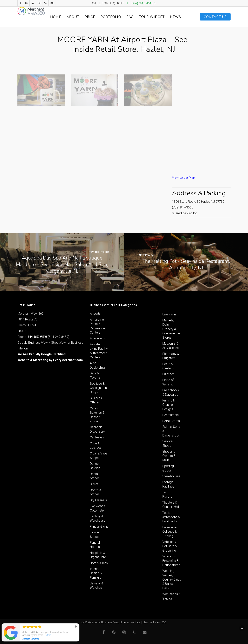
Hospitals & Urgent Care (98, 555)
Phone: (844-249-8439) (43, 337)
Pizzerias (168, 374)
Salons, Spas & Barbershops (171, 431)
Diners (94, 484)
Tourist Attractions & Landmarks (171, 517)
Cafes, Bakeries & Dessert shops (97, 415)
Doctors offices (95, 492)
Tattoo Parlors (167, 494)
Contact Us (215, 17)
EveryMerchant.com (68, 360)
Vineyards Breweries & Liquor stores (171, 561)
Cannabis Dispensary (97, 429)
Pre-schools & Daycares (171, 392)
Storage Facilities (168, 484)
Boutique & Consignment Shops (99, 388)
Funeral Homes (95, 545)
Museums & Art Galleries (170, 346)
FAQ (144, 17)
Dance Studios (95, 466)
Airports (95, 314)
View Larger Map (183, 177)
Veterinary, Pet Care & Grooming (170, 546)
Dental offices (95, 476)
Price (104, 17)
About (87, 17)
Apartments (98, 338)
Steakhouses (171, 476)
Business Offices (96, 400)
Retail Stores (171, 421)
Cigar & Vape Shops (99, 456)
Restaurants (170, 415)
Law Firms (169, 314)
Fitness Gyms (99, 527)
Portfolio (125, 17)
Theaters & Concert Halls (171, 505)
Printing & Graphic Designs (169, 405)
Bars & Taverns (95, 375)
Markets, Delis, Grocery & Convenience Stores (171, 329)
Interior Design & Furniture (96, 573)
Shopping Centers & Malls (169, 456)
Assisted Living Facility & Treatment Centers (99, 351)
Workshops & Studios (171, 596)
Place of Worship (168, 382)
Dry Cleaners (98, 500)
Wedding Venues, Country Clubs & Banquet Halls (172, 580)
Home (70, 17)
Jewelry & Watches (97, 585)
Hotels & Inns (99, 563)
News (181, 17)
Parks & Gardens (168, 366)
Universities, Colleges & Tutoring (170, 532)
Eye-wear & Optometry (98, 508)
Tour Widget (162, 17)
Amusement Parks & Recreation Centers (98, 326)
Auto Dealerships (98, 365)
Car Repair (97, 437)
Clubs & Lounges (96, 445)
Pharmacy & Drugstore (171, 356)
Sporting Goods (168, 468)
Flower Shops (95, 534)
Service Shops (167, 443)
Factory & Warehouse (98, 518)
